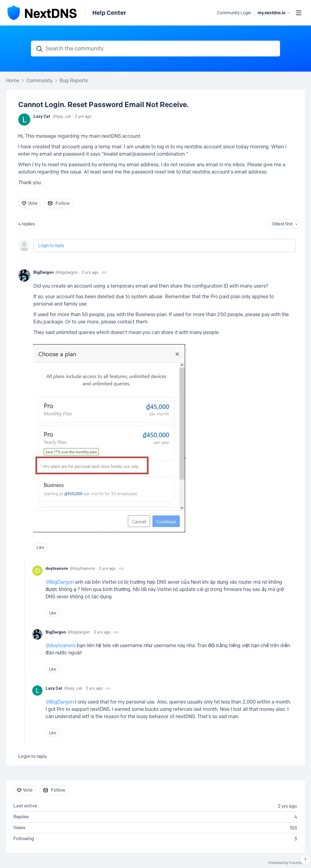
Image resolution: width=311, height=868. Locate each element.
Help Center (109, 13)
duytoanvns (57, 568)
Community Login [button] (234, 13)
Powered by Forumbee (287, 863)
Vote (33, 203)
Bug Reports (74, 81)
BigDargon (44, 272)
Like (40, 547)
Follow (63, 203)
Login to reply (51, 246)
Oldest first (282, 224)
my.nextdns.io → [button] (274, 13)
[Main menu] (299, 13)
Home (13, 81)
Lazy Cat (42, 116)
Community (39, 81)
